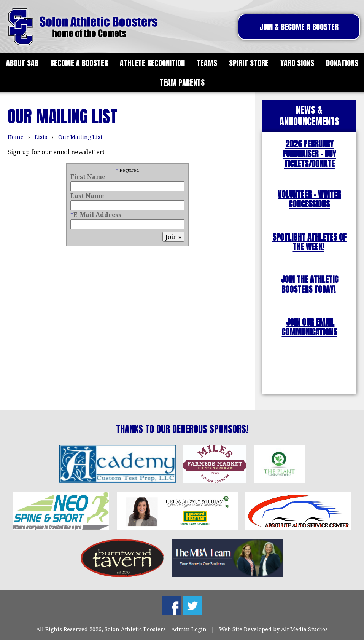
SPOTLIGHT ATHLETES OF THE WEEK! (309, 242)
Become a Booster (79, 63)
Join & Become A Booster (299, 27)
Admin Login (189, 629)
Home (16, 137)
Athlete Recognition (152, 63)
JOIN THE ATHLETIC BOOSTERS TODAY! (309, 285)
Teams (207, 63)
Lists (41, 137)
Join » (173, 237)
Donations (342, 63)
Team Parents (182, 82)
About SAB (22, 63)
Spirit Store (249, 63)
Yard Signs (297, 63)
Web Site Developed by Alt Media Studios (273, 629)
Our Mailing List (80, 137)
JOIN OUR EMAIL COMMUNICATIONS (309, 327)
